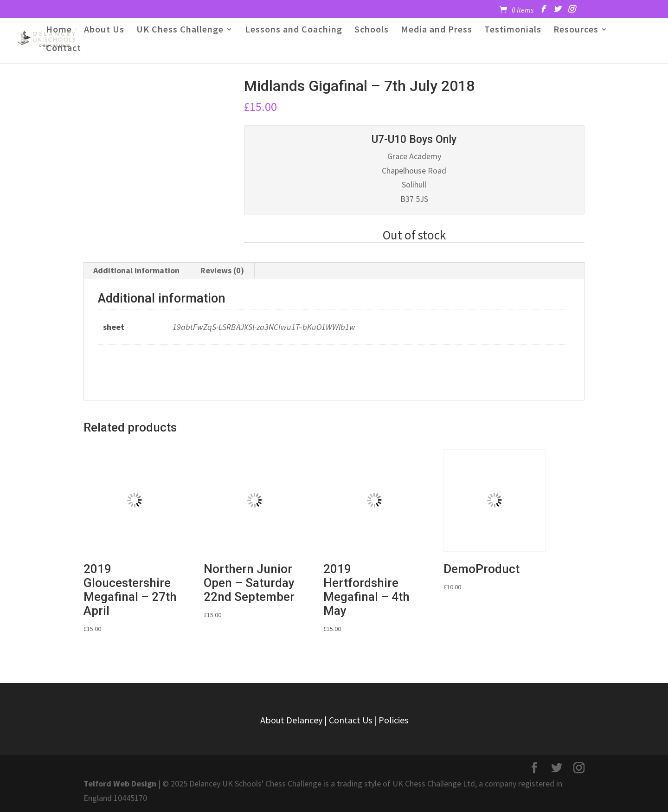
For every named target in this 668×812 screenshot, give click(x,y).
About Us (104, 30)
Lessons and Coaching (294, 30)
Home (59, 30)
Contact (64, 49)
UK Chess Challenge (180, 30)
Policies (393, 720)
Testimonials (513, 30)
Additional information (136, 270)
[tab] (137, 271)
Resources (576, 30)
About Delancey (291, 720)
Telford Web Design (120, 783)
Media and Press (437, 30)
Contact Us (350, 720)
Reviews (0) (222, 270)
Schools (372, 30)
